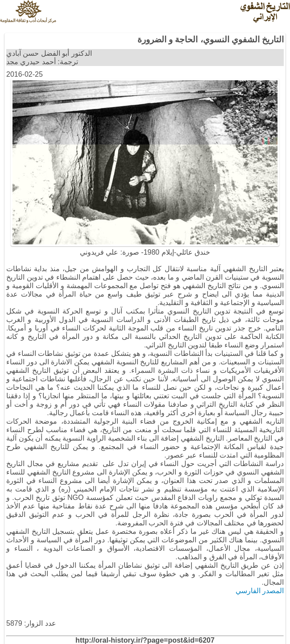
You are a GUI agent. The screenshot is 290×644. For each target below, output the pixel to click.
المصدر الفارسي (260, 591)
